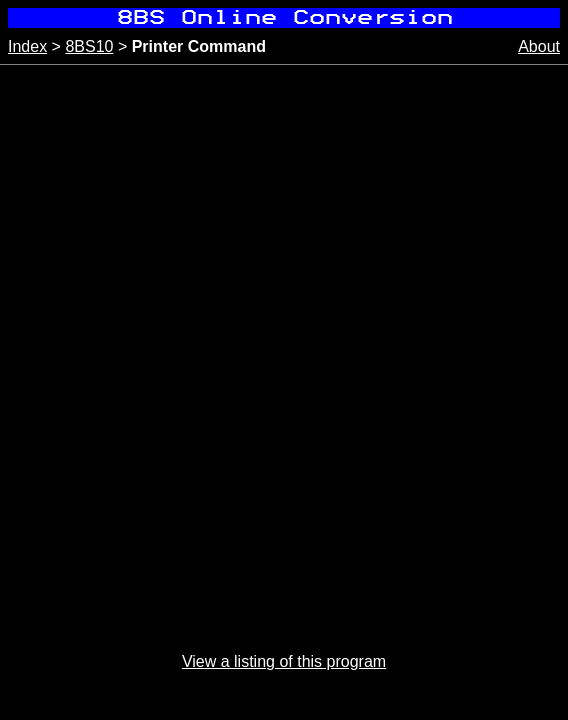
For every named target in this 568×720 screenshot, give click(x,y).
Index (27, 46)
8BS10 (89, 46)
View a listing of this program (284, 661)
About (539, 46)
